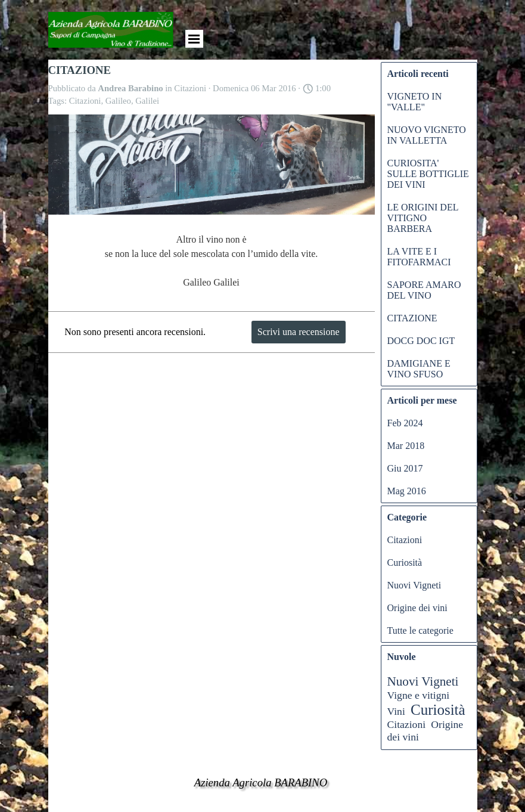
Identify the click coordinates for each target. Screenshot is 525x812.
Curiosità (405, 562)
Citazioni (85, 101)
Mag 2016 (407, 491)
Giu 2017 (405, 468)
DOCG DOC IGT (421, 341)
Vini (396, 711)
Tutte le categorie (420, 630)
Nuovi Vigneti (414, 585)
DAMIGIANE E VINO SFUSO (419, 369)
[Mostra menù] (194, 39)
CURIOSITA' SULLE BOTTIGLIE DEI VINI (428, 174)
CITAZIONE (412, 318)
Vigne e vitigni (419, 695)
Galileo (118, 101)
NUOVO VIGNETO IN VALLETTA (427, 135)
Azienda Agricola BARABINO (261, 782)
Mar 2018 (406, 446)
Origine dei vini (417, 608)
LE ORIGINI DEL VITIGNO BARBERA (423, 218)
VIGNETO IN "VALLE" (415, 102)
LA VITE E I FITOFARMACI (419, 257)
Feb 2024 (405, 423)
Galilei (147, 101)
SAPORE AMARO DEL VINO (424, 290)
